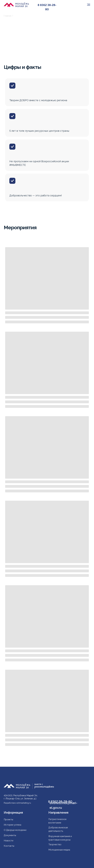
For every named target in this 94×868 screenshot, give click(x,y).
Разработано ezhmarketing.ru (17, 803)
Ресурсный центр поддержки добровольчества (37, 16)
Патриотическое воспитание (57, 821)
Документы (10, 835)
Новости (9, 841)
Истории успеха (12, 825)
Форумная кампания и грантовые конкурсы (60, 838)
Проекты (8, 820)
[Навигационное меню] (89, 5)
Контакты (9, 846)
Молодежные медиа (59, 850)
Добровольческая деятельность (58, 829)
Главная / (8, 16)
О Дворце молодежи (15, 830)
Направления (58, 812)
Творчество (55, 844)
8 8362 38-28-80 (47, 7)
